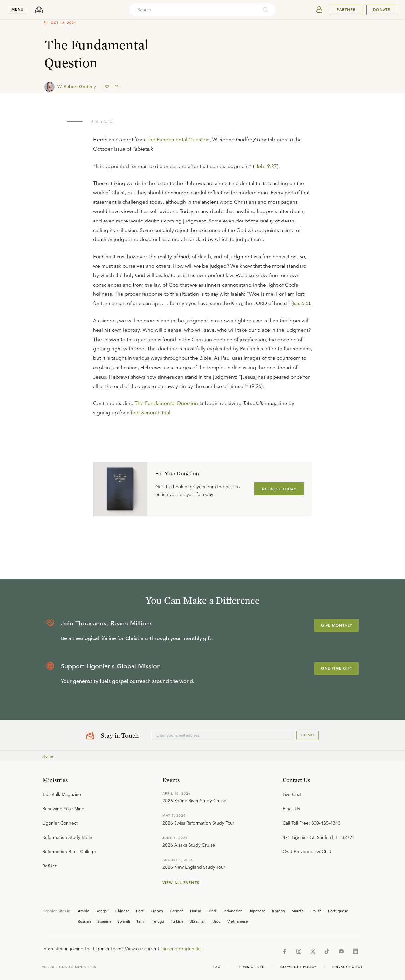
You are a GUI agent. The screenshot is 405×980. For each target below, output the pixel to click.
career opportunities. (182, 949)
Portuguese (338, 911)
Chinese (122, 911)
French (157, 911)
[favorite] (108, 87)
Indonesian (233, 911)
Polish (316, 911)
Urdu (216, 921)
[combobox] (194, 10)
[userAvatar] (319, 10)
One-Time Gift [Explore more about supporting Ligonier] (337, 668)
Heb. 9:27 (266, 166)
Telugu (158, 921)
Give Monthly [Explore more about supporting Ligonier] (337, 625)
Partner (346, 10)
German (177, 911)
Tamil (141, 921)
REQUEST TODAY (279, 489)
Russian (84, 921)
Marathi (298, 911)
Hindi (212, 911)
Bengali (102, 911)
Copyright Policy (298, 967)
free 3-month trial (150, 413)
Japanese (257, 911)
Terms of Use (251, 967)
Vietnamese (238, 921)
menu (18, 9)
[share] (116, 87)
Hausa (196, 911)
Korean (279, 911)
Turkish (177, 921)
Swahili (124, 921)
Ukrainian (198, 921)
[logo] (39, 10)
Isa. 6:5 (301, 303)
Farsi (140, 911)
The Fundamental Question (178, 140)
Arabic (83, 911)
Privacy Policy (348, 967)
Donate (382, 10)
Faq (217, 967)
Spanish (104, 921)
